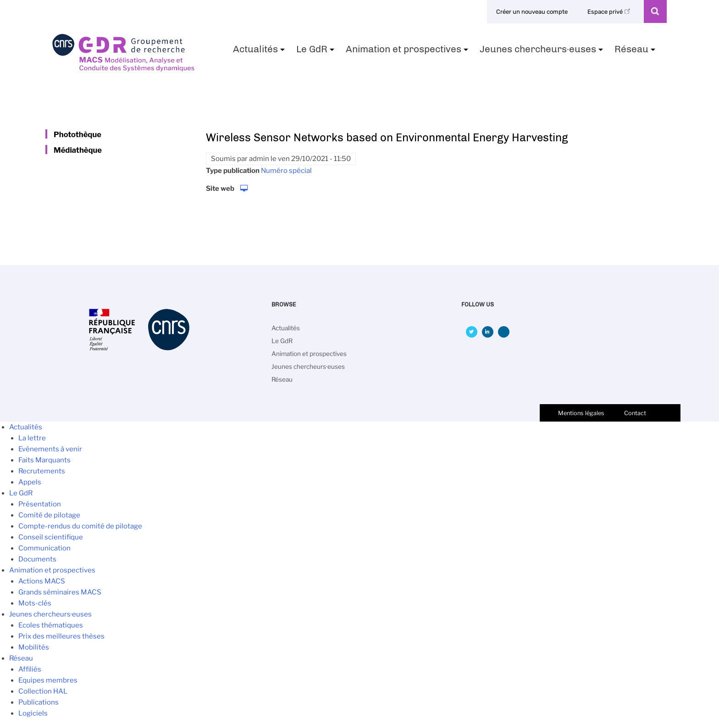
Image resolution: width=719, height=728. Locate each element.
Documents (37, 559)
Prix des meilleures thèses (61, 636)
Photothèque (77, 134)
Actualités (260, 52)
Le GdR (316, 52)
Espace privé (610, 12)
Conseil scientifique (51, 537)
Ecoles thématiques (51, 625)
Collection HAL (43, 691)
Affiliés (30, 669)
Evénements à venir (50, 449)
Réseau (636, 52)
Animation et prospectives (408, 52)
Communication (44, 548)
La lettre (32, 438)
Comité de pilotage (49, 515)
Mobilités (34, 647)
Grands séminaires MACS (60, 592)
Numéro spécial (286, 171)
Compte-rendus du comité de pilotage (80, 526)
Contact (635, 413)
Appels (30, 482)
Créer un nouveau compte (532, 12)
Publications (39, 702)
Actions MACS (42, 581)
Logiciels (33, 713)
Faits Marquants (44, 460)
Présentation (40, 504)
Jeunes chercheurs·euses (542, 52)
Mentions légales (581, 413)
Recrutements (42, 471)
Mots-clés (35, 603)
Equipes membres (48, 680)
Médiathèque (78, 150)
